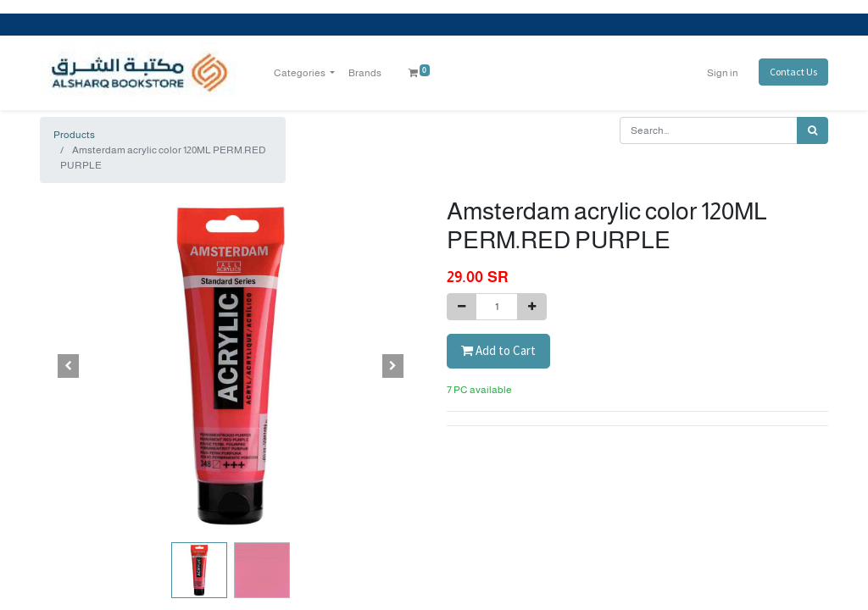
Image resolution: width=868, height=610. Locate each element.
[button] (69, 366)
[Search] (812, 130)
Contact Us (793, 72)
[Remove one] (462, 307)
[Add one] (532, 307)
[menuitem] (365, 73)
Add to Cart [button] (498, 350)
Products (74, 135)
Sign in (723, 73)
